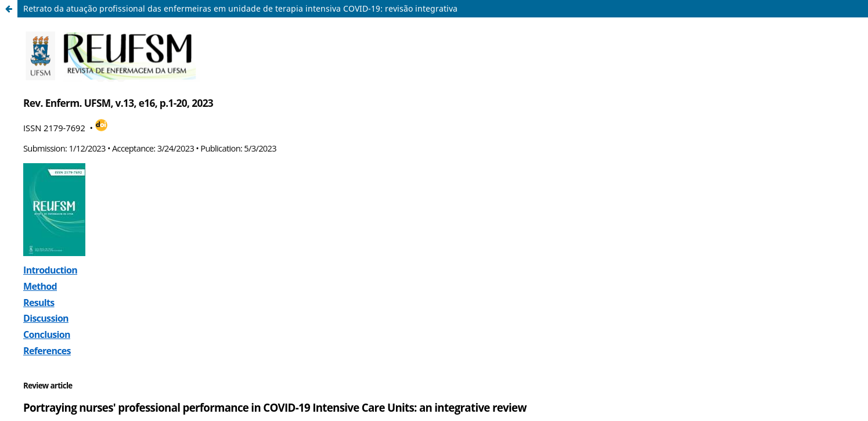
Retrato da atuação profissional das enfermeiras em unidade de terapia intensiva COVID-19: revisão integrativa (240, 8)
